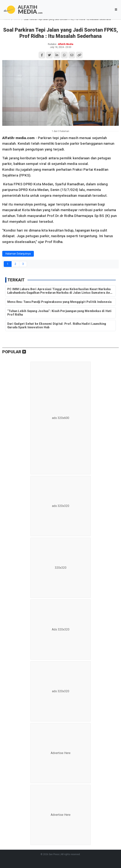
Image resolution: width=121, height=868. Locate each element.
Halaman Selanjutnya (18, 254)
